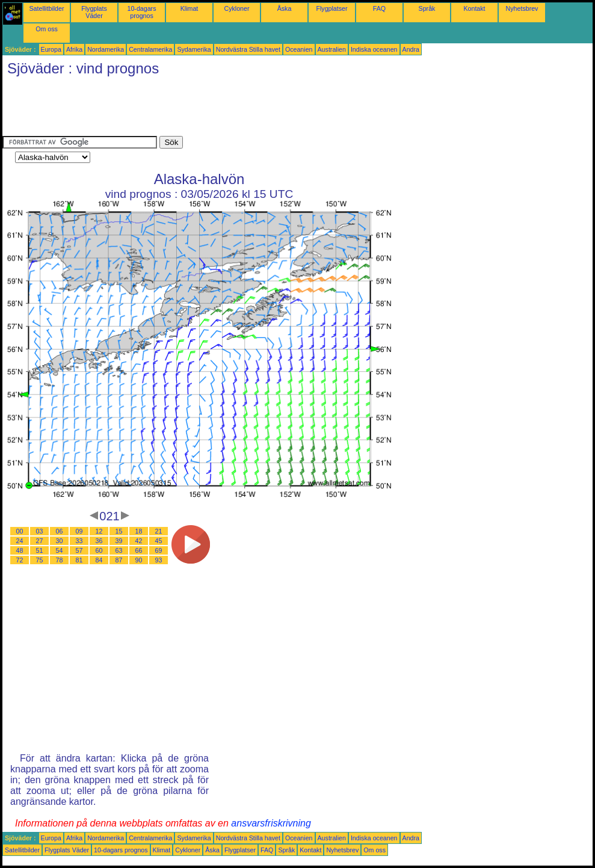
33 (79, 541)
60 (99, 550)
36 (99, 541)
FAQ (379, 8)
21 (159, 531)
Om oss (47, 29)
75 (40, 560)
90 (139, 560)
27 (40, 541)
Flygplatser (331, 8)
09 (79, 531)
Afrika (74, 49)
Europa (51, 49)
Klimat (190, 8)
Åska (285, 8)
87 (119, 560)
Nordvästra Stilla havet (248, 49)
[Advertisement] (221, 109)
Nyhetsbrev (522, 8)
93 (159, 560)
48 (20, 550)
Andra (411, 49)
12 (99, 531)
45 (159, 541)
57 (79, 550)
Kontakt (474, 8)
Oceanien (299, 49)
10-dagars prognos (142, 12)
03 (40, 531)
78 (60, 560)
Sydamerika (194, 49)
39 (119, 541)
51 (40, 550)
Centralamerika (150, 49)
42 (139, 541)
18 (139, 531)
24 (20, 541)
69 (159, 550)
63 (119, 550)
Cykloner (236, 8)
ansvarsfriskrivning (271, 823)
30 (60, 541)
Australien (332, 49)
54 (60, 550)
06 (60, 531)
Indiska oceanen (374, 49)
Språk (427, 8)
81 (79, 560)
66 (139, 550)
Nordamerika (106, 49)
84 (99, 560)
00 (20, 531)
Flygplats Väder (94, 12)
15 (119, 531)
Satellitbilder (46, 8)
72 (20, 560)
